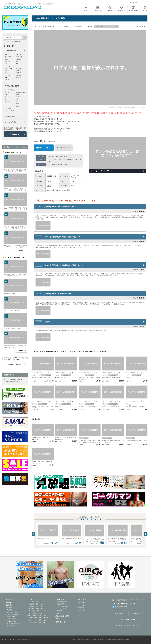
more (21, 250)
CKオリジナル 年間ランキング (38, 622)
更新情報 (81, 608)
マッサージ (19, 77)
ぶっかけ (18, 71)
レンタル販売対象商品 (14, 624)
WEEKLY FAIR (11, 619)
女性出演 (8, 61)
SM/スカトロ (9, 68)
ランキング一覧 (34, 602)
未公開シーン (9, 75)
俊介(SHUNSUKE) (57, 164)
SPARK (49, 186)
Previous (34, 534)
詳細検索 (16, 134)
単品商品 (10, 610)
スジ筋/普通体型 (68, 160)
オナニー (18, 55)
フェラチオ (51, 157)
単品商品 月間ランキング (37, 606)
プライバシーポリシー (128, 620)
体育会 (55, 160)
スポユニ (8, 101)
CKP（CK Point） (62, 609)
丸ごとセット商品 (12, 612)
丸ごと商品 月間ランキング (38, 613)
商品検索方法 (61, 604)
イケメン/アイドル (10, 90)
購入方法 (59, 613)
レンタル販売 (82, 602)
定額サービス (82, 599)
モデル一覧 (10, 626)
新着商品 (10, 608)
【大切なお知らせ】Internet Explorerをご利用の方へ (14, 380)
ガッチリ (8, 97)
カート (145, 10)
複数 (61, 157)
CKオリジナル (11, 617)
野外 (17, 64)
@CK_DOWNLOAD (121, 607)
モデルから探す (10, 117)
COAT (73, 181)
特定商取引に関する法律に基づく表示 (128, 625)
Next (146, 534)
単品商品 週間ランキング (37, 604)
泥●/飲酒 (7, 77)
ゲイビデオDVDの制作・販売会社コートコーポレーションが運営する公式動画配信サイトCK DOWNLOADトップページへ (22, 7)
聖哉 (49, 164)
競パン (18, 101)
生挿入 (66, 157)
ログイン (145, 2)
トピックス (81, 605)
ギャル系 (18, 97)
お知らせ (81, 610)
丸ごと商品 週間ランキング (38, 611)
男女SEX (18, 59)
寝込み (7, 73)
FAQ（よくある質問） (63, 606)
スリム (49, 160)
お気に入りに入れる (65, 148)
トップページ (10, 599)
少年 (6, 99)
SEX (57, 157)
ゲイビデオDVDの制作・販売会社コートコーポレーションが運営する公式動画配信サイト (30, 4)
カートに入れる (45, 148)
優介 (66, 164)
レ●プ (17, 66)
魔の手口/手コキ (10, 57)
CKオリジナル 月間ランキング (38, 620)
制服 (17, 99)
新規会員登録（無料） (63, 616)
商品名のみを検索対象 (13, 42)
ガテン (18, 106)
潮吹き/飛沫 (19, 68)
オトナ (18, 104)
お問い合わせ (119, 614)
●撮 (6, 64)
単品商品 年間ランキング (37, 609)
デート (7, 55)
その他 (7, 80)
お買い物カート (60, 622)
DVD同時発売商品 (12, 614)
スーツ (7, 106)
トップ (86, 11)
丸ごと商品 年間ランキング (38, 615)
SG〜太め (8, 108)
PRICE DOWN (11, 621)
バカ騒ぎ (18, 73)
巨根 (60, 160)
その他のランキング (15, 364)
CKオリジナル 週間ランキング (38, 618)
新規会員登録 (133, 10)
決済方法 (59, 611)
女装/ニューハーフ (10, 110)
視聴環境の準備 (61, 602)
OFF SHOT (19, 75)
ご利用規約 (136, 614)
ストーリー (8, 66)
